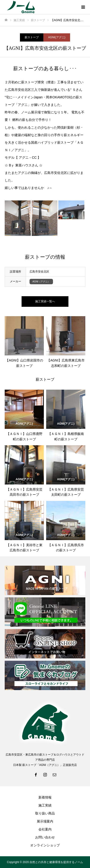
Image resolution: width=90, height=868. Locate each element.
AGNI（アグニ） (41, 282)
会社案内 (45, 829)
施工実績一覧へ (45, 301)
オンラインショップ (45, 845)
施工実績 (45, 805)
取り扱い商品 (45, 813)
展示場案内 (45, 821)
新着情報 (45, 797)
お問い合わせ (45, 837)
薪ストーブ (32, 37)
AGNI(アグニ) (57, 37)
